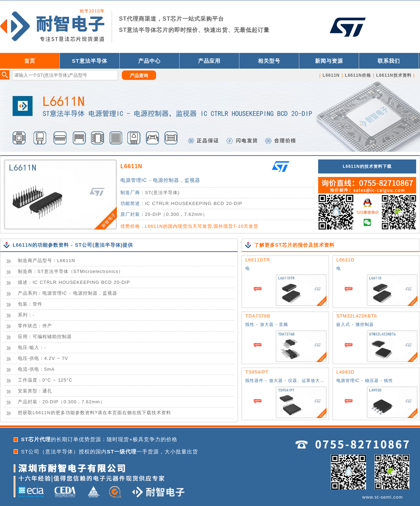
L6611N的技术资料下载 (367, 166)
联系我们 (389, 61)
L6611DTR (258, 260)
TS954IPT (257, 372)
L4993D (345, 372)
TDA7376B (258, 316)
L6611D (345, 260)
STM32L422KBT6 (357, 316)
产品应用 (209, 61)
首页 (30, 61)
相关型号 (269, 61)
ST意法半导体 (89, 61)
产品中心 (149, 61)
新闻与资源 (329, 61)
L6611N (131, 166)
